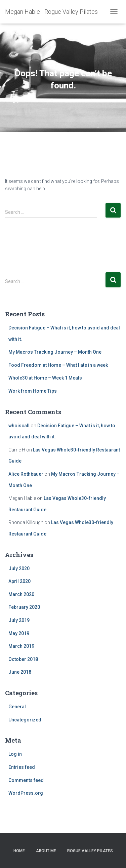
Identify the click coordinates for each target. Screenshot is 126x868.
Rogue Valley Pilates (90, 851)
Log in (15, 754)
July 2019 (19, 620)
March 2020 (21, 594)
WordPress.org (26, 793)
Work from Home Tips (33, 391)
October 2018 (23, 659)
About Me (46, 851)
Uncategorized (25, 720)
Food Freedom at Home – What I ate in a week (58, 365)
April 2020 (19, 581)
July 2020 (19, 568)
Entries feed (22, 767)
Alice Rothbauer (26, 474)
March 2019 (21, 646)
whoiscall (19, 426)
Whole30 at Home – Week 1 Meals (45, 378)
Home (19, 851)
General (17, 707)
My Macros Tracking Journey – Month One (55, 352)
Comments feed (26, 780)
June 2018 (20, 672)
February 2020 (24, 607)
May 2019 (19, 633)
